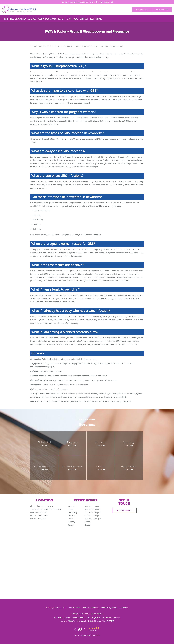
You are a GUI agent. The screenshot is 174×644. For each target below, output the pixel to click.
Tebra (97, 635)
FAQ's (79, 46)
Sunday (86, 525)
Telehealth (77, 2)
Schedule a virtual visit (104, 2)
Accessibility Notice (109, 608)
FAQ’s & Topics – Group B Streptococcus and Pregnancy (104, 46)
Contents (56, 46)
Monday (86, 506)
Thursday (86, 515)
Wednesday (86, 512)
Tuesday (86, 509)
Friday (86, 519)
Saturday (86, 522)
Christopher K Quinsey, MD (40, 46)
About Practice (68, 46)
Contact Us (124, 608)
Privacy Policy (74, 608)
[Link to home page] (16, 9)
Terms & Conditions (90, 608)
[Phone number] (124, 510)
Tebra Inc (62, 608)
